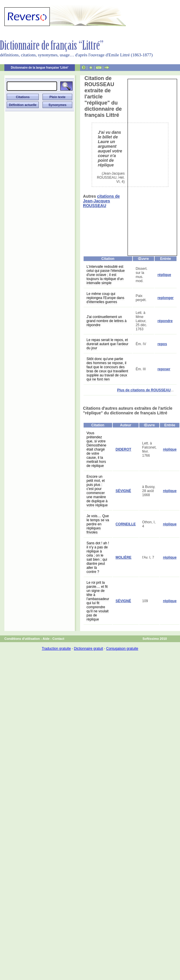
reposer (164, 369)
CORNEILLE (126, 524)
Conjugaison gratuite (122, 649)
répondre (165, 321)
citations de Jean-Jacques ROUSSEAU (101, 201)
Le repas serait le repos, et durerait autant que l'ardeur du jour (107, 344)
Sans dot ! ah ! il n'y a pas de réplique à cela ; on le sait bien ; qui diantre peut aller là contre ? (98, 557)
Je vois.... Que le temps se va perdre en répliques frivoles (98, 524)
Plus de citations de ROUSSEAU (144, 390)
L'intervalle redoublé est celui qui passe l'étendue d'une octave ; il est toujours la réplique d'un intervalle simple (106, 275)
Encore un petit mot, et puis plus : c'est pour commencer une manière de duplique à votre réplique (97, 491)
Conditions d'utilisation (22, 639)
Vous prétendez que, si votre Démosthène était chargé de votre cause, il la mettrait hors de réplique (96, 449)
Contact (58, 639)
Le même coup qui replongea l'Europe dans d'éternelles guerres (105, 298)
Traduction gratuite (56, 649)
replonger (166, 298)
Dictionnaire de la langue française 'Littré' (40, 68)
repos (162, 344)
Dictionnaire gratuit (89, 649)
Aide (46, 639)
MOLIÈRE (124, 557)
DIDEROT (123, 449)
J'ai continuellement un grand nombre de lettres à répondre (106, 321)
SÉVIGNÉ (123, 491)
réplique (164, 275)
